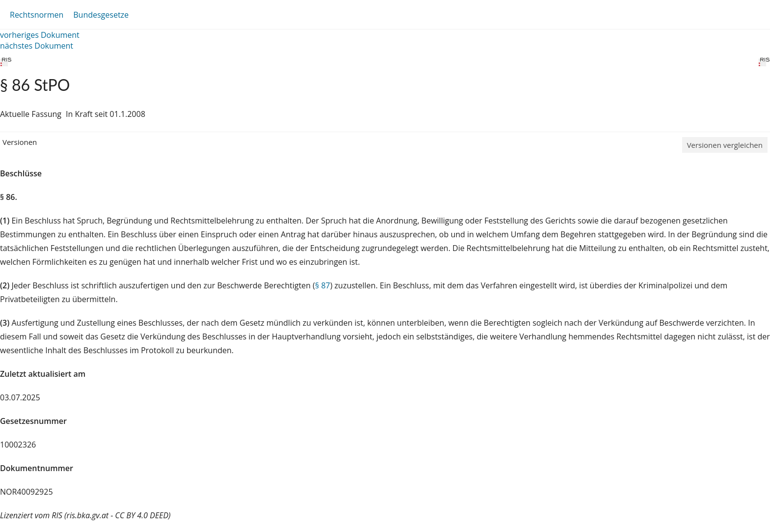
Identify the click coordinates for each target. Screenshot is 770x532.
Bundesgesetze (101, 15)
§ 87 (323, 285)
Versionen (20, 142)
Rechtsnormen (37, 15)
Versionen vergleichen (725, 145)
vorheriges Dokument (40, 35)
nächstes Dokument (37, 46)
